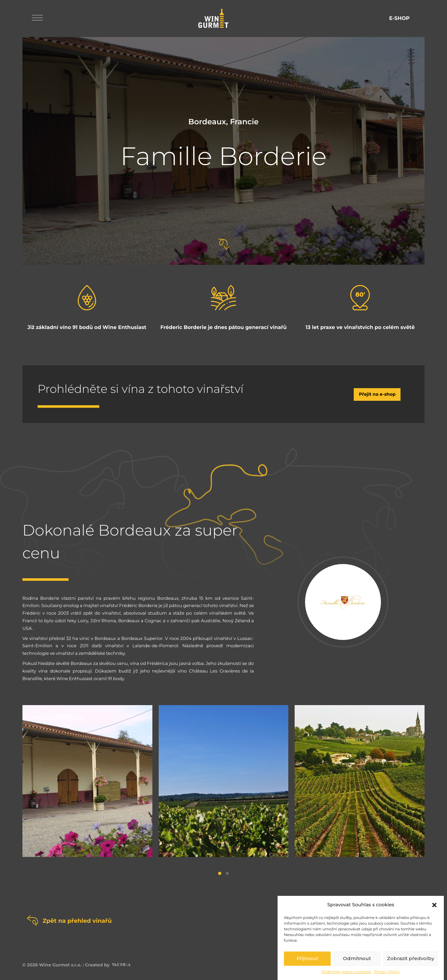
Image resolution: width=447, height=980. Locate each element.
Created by (109, 969)
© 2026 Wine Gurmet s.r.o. (52, 969)
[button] (434, 905)
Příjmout (307, 958)
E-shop (399, 20)
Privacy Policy (387, 972)
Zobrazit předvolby (410, 958)
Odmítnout (357, 958)
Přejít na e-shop (377, 398)
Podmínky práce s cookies (346, 972)
